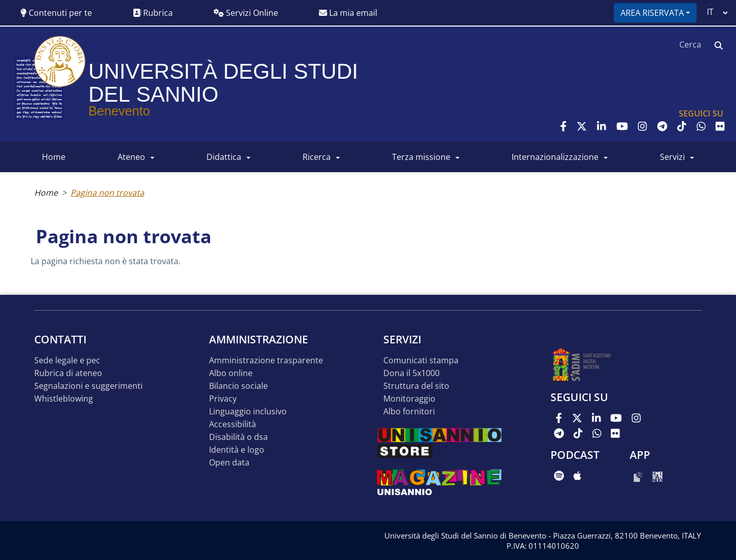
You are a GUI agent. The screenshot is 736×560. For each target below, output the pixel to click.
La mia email (348, 13)
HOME (54, 157)
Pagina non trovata (107, 193)
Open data (229, 463)
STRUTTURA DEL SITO (416, 386)
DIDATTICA (224, 157)
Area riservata (652, 13)
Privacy (223, 399)
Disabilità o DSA (238, 437)
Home (46, 193)
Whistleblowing (64, 399)
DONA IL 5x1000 (411, 373)
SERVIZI (672, 157)
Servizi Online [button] (246, 13)
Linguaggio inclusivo (248, 412)
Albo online (231, 373)
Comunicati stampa (421, 360)
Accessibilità (233, 424)
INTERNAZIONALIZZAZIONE (555, 157)
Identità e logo (237, 450)
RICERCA (317, 157)
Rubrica (153, 13)
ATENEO (131, 157)
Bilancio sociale (238, 386)
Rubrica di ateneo (68, 373)
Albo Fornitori (409, 412)
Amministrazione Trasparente (266, 360)
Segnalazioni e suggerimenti (88, 386)
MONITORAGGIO (409, 399)
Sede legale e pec (67, 360)
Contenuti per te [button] (56, 13)
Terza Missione (421, 157)
